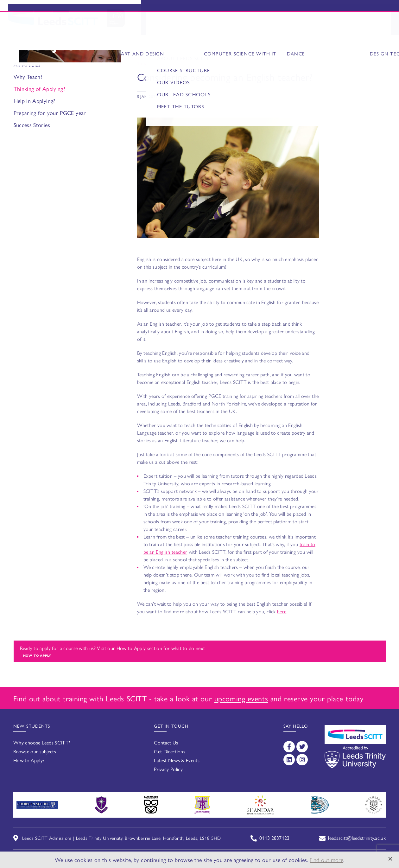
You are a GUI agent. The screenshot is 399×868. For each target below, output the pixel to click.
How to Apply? (29, 760)
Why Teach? (28, 77)
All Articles (27, 64)
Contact (378, 25)
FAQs (328, 25)
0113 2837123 (275, 838)
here (282, 611)
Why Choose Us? (169, 25)
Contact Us (166, 742)
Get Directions (169, 751)
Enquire (370, 10)
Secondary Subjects (233, 25)
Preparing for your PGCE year (50, 113)
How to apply (37, 655)
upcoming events (241, 698)
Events (322, 10)
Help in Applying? (35, 101)
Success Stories (32, 125)
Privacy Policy (168, 769)
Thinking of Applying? (40, 89)
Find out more (326, 860)
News (350, 25)
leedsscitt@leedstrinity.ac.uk (357, 838)
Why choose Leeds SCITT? (42, 742)
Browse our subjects (35, 751)
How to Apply (294, 25)
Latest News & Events (177, 760)
